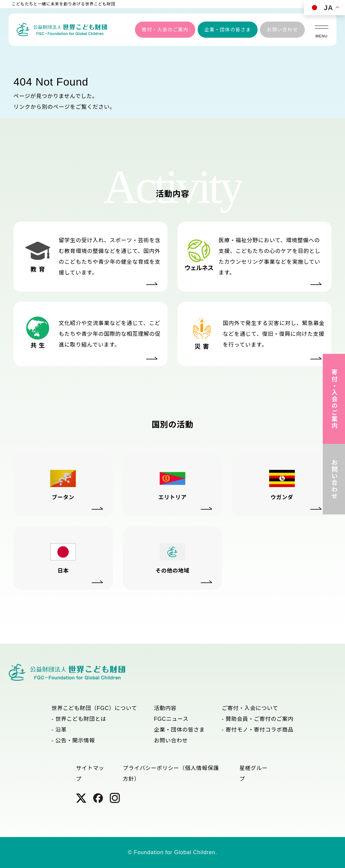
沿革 (61, 730)
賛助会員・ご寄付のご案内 (260, 719)
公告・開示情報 (75, 741)
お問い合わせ (282, 30)
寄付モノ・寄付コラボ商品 (260, 730)
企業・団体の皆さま (228, 30)
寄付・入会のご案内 (165, 30)
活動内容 (165, 708)
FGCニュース (171, 719)
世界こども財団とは (81, 719)
